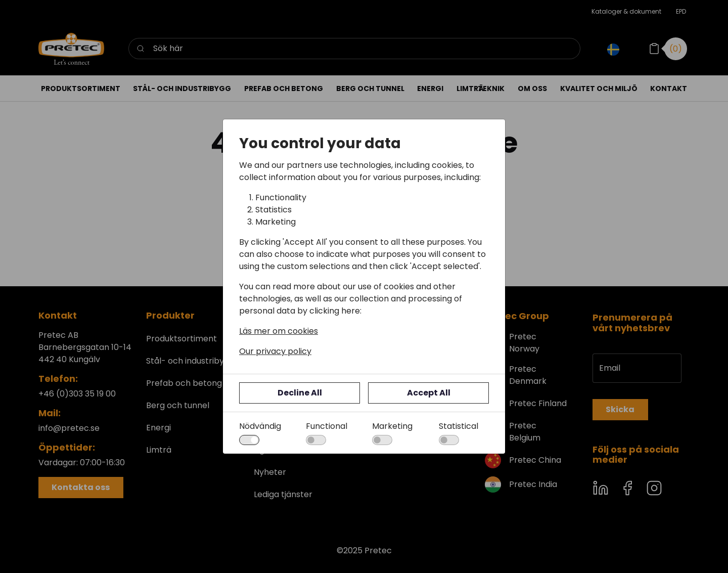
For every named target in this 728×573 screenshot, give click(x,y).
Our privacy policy (275, 351)
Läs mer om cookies (279, 331)
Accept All (429, 393)
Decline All (300, 393)
